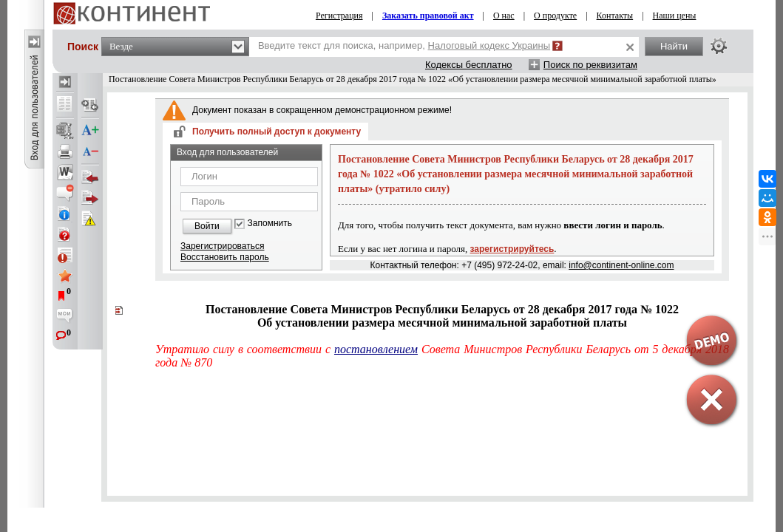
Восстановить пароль (225, 257)
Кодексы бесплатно (469, 65)
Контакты (615, 16)
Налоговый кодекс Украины (489, 45)
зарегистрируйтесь (512, 249)
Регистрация (339, 16)
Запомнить (270, 224)
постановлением (376, 349)
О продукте (555, 16)
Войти (207, 226)
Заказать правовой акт (428, 16)
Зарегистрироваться (222, 246)
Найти (674, 46)
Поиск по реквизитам (590, 65)
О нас (504, 16)
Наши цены (675, 16)
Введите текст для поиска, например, (404, 45)
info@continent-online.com (621, 265)
